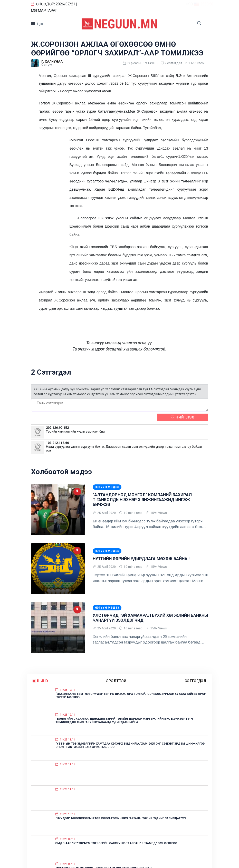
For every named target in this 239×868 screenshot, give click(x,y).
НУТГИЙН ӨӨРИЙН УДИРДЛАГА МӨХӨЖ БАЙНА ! (141, 559)
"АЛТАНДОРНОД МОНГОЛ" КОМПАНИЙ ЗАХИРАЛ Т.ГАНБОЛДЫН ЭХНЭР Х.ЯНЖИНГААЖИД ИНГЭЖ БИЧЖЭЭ (142, 500)
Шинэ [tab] (42, 681)
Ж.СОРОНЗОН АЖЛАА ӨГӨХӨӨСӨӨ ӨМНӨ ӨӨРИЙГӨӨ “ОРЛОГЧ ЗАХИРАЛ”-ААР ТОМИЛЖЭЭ (117, 49)
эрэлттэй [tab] (116, 681)
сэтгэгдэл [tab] (195, 681)
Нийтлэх (183, 417)
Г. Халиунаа (52, 62)
